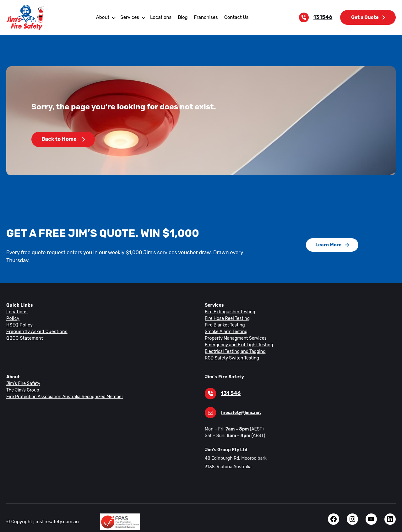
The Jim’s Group (22, 382)
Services (131, 17)
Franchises (205, 17)
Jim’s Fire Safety (22, 376)
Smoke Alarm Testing (225, 324)
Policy (13, 311)
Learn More (332, 241)
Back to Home (63, 139)
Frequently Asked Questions (36, 324)
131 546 (230, 386)
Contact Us (234, 17)
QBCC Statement (24, 331)
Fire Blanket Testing (224, 317)
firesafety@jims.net (240, 405)
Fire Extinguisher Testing (229, 304)
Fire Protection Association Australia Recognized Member (62, 389)
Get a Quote (368, 17)
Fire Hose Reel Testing (227, 311)
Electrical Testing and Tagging (234, 344)
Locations (161, 17)
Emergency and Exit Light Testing (237, 337)
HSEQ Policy (20, 317)
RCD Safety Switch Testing (231, 350)
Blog (182, 17)
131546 (324, 17)
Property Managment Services (234, 331)
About (105, 17)
